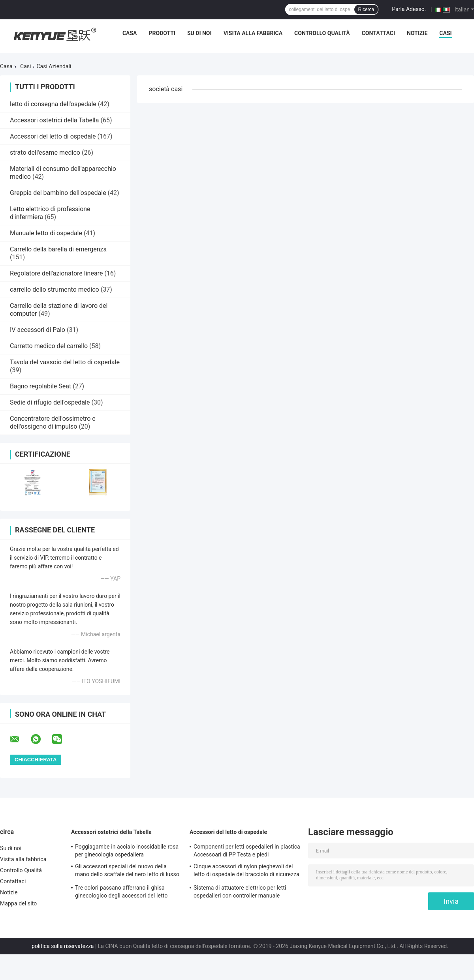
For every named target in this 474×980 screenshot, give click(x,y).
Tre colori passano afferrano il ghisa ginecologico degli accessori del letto (121, 892)
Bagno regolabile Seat (40, 386)
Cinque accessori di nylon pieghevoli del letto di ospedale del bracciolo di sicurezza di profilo (246, 871)
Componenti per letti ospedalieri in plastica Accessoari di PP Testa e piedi (247, 851)
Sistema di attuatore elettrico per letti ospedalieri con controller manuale (240, 892)
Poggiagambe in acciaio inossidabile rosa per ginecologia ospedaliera (127, 851)
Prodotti (162, 33)
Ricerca (366, 9)
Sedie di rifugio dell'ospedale (50, 402)
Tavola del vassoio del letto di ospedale (65, 362)
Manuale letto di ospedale (46, 233)
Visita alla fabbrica (253, 33)
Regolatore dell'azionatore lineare (56, 273)
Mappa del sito (18, 903)
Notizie (417, 33)
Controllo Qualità (322, 33)
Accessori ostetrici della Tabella (54, 120)
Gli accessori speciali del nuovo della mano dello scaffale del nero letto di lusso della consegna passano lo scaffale (127, 871)
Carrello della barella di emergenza (58, 249)
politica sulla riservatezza (63, 946)
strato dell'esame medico (45, 153)
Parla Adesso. (409, 9)
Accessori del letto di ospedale (53, 136)
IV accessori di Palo (38, 330)
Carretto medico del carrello (49, 346)
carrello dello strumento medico (55, 290)
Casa (130, 33)
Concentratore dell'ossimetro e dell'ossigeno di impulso (53, 423)
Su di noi (199, 33)
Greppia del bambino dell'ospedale (58, 193)
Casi (445, 33)
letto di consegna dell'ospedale (53, 104)
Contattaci (378, 33)
